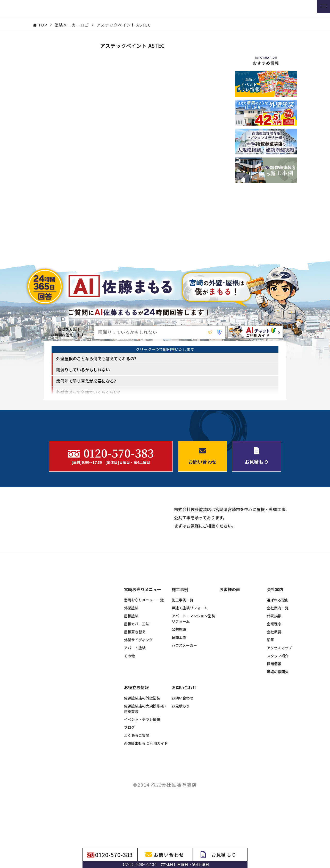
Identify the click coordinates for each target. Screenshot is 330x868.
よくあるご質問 (137, 783)
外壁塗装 (131, 655)
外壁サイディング (138, 687)
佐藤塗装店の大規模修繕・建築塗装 (146, 756)
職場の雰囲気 (278, 719)
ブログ (129, 775)
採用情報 (274, 711)
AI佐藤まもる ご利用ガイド (146, 791)
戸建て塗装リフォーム (190, 655)
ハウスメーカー (184, 692)
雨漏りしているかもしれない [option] (83, 380)
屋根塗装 (131, 663)
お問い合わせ (183, 745)
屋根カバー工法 (137, 671)
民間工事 (179, 685)
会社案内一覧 (278, 655)
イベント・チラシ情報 (142, 767)
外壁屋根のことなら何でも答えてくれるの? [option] (96, 369)
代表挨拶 (274, 663)
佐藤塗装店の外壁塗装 (142, 745)
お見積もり (181, 753)
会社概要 (274, 679)
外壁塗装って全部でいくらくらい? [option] (88, 402)
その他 (129, 703)
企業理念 (274, 671)
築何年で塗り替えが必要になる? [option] (86, 391)
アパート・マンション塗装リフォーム (193, 666)
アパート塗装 (135, 695)
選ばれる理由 (278, 647)
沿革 (270, 687)
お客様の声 (230, 637)
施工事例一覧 (183, 647)
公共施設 (179, 677)
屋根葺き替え (135, 679)
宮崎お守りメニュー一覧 (144, 647)
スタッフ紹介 (278, 703)
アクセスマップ (279, 695)
